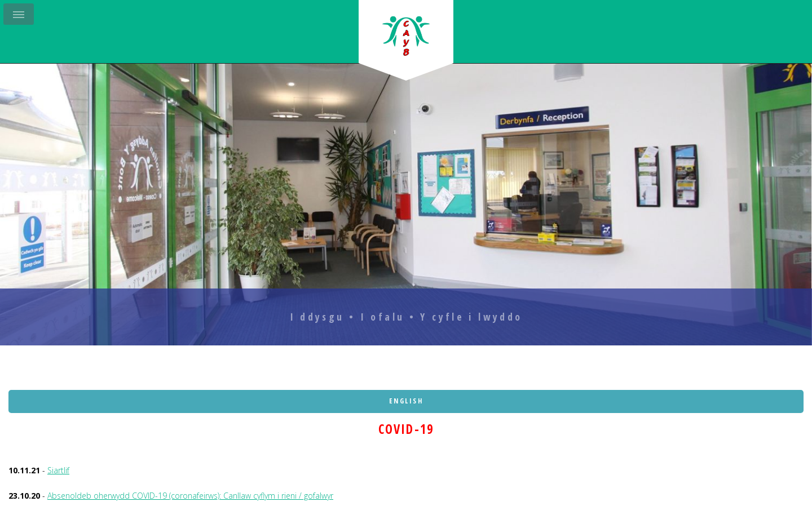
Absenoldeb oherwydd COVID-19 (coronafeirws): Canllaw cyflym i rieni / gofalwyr (190, 496)
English (406, 401)
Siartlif (58, 470)
